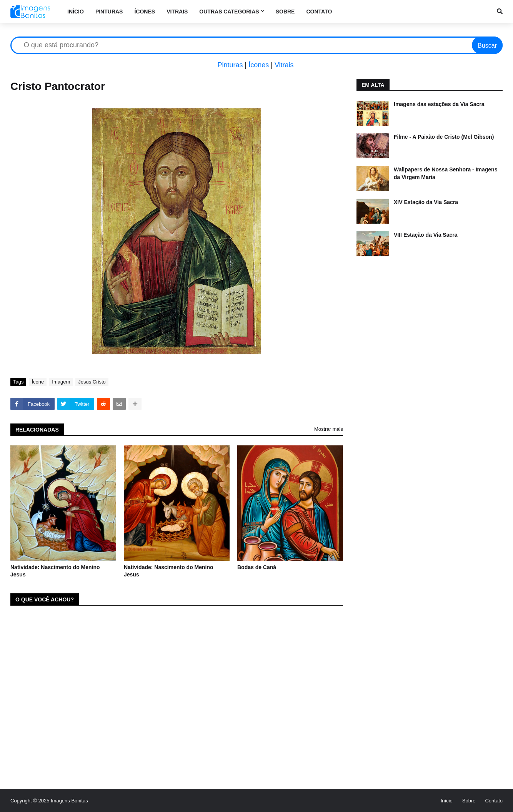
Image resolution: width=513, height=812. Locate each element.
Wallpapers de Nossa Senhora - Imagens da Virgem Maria (446, 173)
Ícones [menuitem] (145, 12)
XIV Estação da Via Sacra (426, 202)
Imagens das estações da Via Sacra (439, 104)
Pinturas (230, 65)
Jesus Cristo (92, 382)
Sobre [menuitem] (285, 12)
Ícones (259, 65)
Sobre (469, 801)
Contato (494, 801)
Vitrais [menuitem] (177, 12)
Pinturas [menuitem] (109, 12)
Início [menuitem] (76, 12)
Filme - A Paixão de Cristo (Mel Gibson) (444, 137)
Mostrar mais (329, 429)
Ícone (38, 382)
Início (447, 801)
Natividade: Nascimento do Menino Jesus (55, 571)
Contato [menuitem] (319, 12)
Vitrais (284, 65)
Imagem (61, 382)
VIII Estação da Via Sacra (426, 235)
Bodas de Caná (257, 567)
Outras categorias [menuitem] (229, 12)
